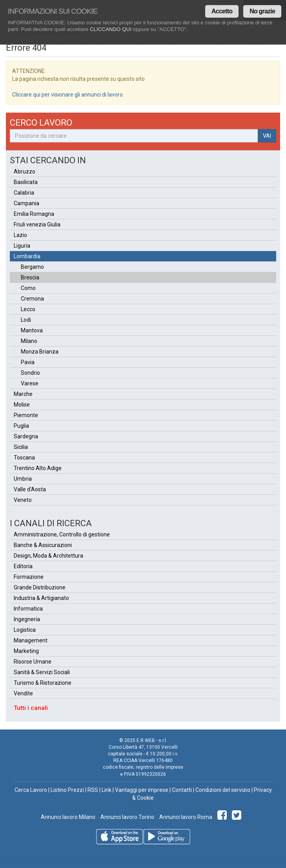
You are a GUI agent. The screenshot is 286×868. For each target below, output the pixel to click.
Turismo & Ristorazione (43, 683)
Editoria (23, 566)
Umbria (23, 479)
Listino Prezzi (67, 790)
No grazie (262, 11)
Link (107, 790)
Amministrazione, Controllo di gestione (62, 534)
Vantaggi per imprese (142, 790)
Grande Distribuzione (40, 587)
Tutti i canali (31, 708)
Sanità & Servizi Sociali (42, 672)
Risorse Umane (33, 662)
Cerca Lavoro (31, 790)
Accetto (222, 11)
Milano (29, 341)
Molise (22, 405)
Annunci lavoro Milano (68, 817)
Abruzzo (25, 171)
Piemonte (26, 415)
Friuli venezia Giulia (37, 224)
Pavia (28, 362)
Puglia (21, 426)
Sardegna (26, 436)
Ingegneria (27, 619)
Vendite (23, 693)
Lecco (28, 309)
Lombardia (27, 256)
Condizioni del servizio (223, 790)
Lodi (26, 320)
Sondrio (30, 373)
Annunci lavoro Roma (185, 817)
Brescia (30, 277)
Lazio (20, 235)
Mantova (32, 330)
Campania (26, 203)
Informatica (28, 609)
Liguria (22, 246)
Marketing (26, 651)
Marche (23, 394)
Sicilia (21, 447)
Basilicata (26, 182)
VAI (267, 136)
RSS (93, 790)
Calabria (24, 193)
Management (31, 640)
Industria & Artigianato (41, 598)
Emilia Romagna (34, 214)
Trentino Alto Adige (38, 468)
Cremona (32, 299)
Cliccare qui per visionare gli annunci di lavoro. (68, 95)
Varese (30, 383)
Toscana (24, 458)
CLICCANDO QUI (111, 29)
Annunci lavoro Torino (127, 817)
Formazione (29, 577)
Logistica (25, 630)
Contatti (182, 790)
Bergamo (32, 267)
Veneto (23, 500)
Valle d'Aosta (30, 489)
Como (28, 288)
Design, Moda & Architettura (48, 556)
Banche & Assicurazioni (43, 545)
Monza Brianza (40, 352)
